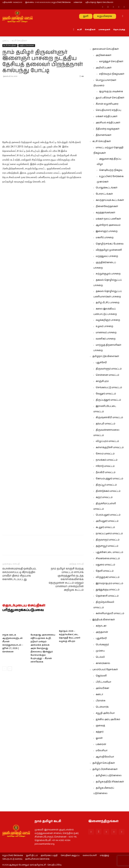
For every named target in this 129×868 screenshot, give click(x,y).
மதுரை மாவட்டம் (105, 565)
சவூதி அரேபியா (105, 713)
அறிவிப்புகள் (104, 68)
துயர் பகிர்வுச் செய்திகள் (110, 98)
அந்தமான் (102, 632)
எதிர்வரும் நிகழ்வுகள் (112, 74)
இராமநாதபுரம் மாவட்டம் (109, 583)
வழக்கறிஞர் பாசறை (108, 320)
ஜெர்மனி (101, 676)
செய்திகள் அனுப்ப (70, 856)
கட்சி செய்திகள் (10, 45)
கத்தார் (100, 732)
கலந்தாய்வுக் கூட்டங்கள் (110, 200)
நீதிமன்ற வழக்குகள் (108, 129)
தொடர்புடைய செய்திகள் (24, 606)
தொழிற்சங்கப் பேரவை (110, 244)
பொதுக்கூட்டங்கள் (107, 188)
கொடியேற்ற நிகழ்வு (111, 170)
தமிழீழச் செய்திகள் (104, 763)
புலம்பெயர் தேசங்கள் (105, 670)
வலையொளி (90, 856)
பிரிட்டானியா (103, 682)
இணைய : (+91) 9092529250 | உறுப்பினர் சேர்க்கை (48, 2)
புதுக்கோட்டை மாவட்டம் (109, 552)
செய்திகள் (90, 30)
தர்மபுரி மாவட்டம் (105, 424)
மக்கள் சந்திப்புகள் (107, 116)
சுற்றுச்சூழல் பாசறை (108, 274)
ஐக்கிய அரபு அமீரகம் (108, 719)
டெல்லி (100, 657)
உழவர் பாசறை (104, 326)
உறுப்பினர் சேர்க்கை (13, 856)
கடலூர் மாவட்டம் (105, 527)
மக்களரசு (78, 2)
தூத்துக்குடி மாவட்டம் (108, 590)
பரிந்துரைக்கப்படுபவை (23, 610)
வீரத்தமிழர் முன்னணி (109, 250)
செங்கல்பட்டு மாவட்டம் (109, 387)
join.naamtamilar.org (45, 844)
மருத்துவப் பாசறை (107, 256)
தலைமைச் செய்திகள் (106, 49)
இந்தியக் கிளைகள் (104, 620)
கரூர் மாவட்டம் (104, 497)
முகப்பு (6, 41)
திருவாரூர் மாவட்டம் (108, 540)
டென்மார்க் (102, 707)
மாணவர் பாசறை (106, 333)
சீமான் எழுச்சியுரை (107, 104)
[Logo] (17, 16)
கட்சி (79, 30)
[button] (123, 16)
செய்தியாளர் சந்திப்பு (108, 110)
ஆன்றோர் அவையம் (108, 225)
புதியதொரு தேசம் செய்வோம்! (99, 2)
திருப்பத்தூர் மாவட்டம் (108, 400)
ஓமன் (99, 738)
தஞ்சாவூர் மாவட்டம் (107, 546)
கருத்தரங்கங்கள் (105, 213)
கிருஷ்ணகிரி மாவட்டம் (109, 417)
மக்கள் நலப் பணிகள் (108, 219)
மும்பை (100, 651)
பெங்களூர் (102, 645)
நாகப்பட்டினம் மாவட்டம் (109, 534)
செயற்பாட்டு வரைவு (12, 859)
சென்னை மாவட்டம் (107, 375)
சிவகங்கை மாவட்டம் (108, 559)
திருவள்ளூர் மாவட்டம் (109, 369)
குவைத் (100, 726)
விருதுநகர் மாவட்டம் (108, 577)
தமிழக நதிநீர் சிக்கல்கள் (110, 782)
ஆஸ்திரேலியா (105, 757)
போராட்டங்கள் (104, 194)
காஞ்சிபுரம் (102, 381)
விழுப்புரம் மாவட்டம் (107, 441)
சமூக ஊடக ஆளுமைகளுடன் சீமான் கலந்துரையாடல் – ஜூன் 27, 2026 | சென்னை (13, 643)
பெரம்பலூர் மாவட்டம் (108, 515)
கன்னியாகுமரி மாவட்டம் (110, 613)
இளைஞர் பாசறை (107, 231)
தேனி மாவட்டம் (105, 571)
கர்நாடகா (101, 626)
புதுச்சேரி (101, 363)
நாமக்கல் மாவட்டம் (107, 460)
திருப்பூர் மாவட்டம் (106, 485)
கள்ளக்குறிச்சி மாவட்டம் (110, 447)
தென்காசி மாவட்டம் (107, 596)
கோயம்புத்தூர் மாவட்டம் (109, 479)
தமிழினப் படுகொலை (109, 776)
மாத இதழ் (104, 856)
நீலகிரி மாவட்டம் (106, 472)
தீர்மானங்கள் (104, 135)
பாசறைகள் (104, 30)
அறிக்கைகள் (104, 55)
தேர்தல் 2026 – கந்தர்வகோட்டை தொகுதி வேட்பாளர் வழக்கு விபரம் (70, 636)
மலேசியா (102, 751)
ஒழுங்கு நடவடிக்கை (111, 91)
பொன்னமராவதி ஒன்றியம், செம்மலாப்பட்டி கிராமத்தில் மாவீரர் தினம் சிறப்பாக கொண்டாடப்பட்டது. (19, 574)
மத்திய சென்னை (27, 45)
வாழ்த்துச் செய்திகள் (111, 61)
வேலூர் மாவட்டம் (106, 394)
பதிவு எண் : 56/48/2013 (12, 2)
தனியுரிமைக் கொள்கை (37, 859)
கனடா (99, 694)
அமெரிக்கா (102, 688)
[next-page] (10, 669)
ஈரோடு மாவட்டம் (105, 466)
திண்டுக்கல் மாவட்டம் (108, 491)
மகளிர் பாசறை (105, 238)
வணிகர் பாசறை (106, 339)
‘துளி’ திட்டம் (32, 856)
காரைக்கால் (103, 663)
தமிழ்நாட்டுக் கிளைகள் (106, 356)
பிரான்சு (101, 701)
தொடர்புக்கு (119, 30)
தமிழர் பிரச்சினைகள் (105, 769)
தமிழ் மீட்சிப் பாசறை (108, 303)
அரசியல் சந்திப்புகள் (108, 123)
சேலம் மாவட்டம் (105, 454)
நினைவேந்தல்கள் (107, 206)
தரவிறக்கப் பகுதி (49, 856)
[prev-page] (4, 669)
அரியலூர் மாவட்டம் (107, 521)
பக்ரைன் (101, 744)
